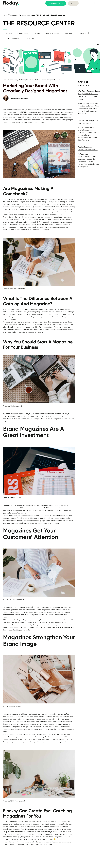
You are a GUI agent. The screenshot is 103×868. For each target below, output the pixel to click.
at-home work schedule (27, 209)
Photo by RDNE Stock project (14, 801)
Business (8, 33)
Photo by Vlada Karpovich (13, 406)
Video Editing (29, 38)
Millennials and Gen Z (25, 117)
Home (5, 15)
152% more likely (12, 225)
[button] (94, 3)
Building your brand (60, 739)
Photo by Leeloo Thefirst (12, 498)
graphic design (9, 844)
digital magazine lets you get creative (27, 414)
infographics (30, 724)
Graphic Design (23, 33)
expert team (56, 824)
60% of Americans (29, 199)
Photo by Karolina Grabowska (14, 289)
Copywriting (69, 33)
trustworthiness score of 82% (56, 737)
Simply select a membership (37, 834)
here (51, 844)
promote (67, 330)
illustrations (7, 724)
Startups (37, 33)
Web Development (52, 33)
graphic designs (18, 724)
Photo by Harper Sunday (12, 706)
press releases (41, 724)
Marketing (82, 33)
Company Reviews (13, 38)
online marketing (45, 612)
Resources (13, 15)
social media (44, 607)
